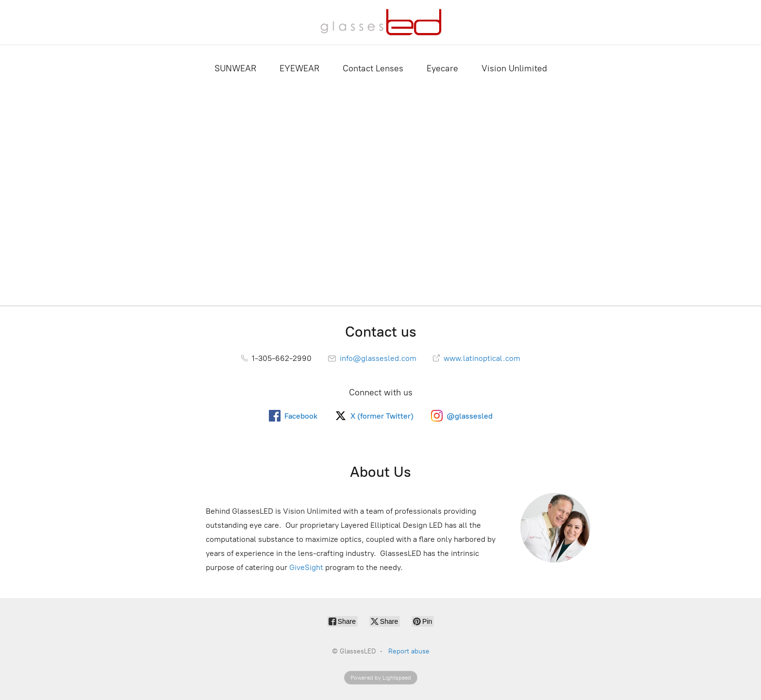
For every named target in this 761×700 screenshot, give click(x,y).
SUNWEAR (235, 68)
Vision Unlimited (514, 68)
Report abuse (409, 651)
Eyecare (442, 68)
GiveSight (306, 567)
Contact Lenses (373, 68)
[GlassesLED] (381, 22)
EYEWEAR (299, 68)
